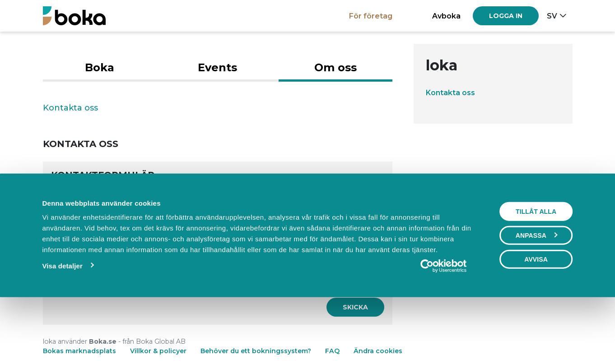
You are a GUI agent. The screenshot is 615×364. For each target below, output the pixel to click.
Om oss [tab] (335, 67)
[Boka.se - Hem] (74, 16)
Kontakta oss (450, 92)
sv (552, 16)
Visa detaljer (62, 325)
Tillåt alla (536, 270)
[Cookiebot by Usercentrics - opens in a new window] (444, 325)
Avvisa (536, 318)
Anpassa (536, 294)
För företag (371, 16)
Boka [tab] (100, 67)
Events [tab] (217, 67)
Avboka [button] (446, 16)
